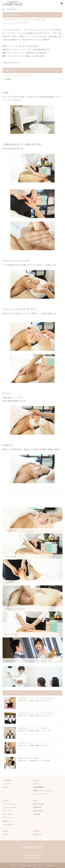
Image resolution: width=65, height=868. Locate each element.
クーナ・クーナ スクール (41, 794)
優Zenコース (7, 821)
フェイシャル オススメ (10, 807)
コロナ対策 (37, 814)
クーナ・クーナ (8, 818)
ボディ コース (8, 811)
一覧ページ (54, 693)
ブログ (5, 834)
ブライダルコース (9, 825)
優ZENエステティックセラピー (43, 791)
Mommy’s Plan (38, 811)
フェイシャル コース (10, 804)
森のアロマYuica (38, 804)
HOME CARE (37, 807)
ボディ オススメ (8, 814)
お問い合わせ (37, 834)
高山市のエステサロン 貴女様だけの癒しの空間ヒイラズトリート (28, 865)
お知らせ (6, 787)
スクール (36, 784)
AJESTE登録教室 (38, 787)
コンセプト (7, 784)
